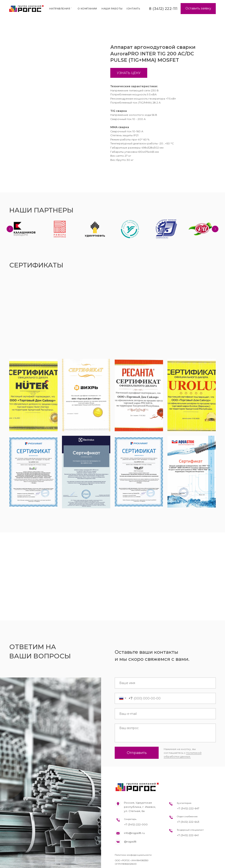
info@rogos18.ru (134, 833)
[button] (198, 9)
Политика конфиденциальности (133, 855)
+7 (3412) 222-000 (136, 824)
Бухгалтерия (184, 803)
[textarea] (165, 733)
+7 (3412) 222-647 (188, 808)
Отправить (137, 753)
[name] (165, 683)
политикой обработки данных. (183, 755)
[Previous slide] (10, 229)
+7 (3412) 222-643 (188, 822)
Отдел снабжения (187, 816)
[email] (165, 714)
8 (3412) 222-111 (163, 9)
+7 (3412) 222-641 (188, 835)
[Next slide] (215, 229)
